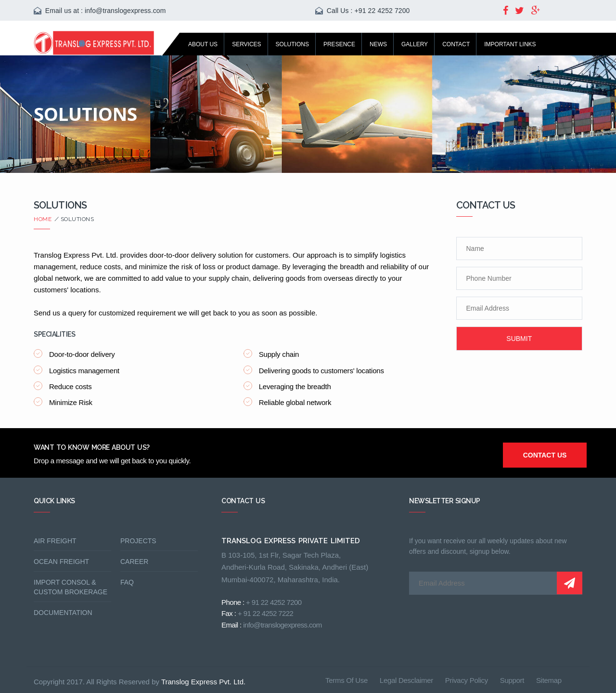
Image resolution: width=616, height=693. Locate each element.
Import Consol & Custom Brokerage (71, 587)
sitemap (549, 680)
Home (44, 219)
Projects (138, 541)
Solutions (292, 44)
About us (203, 44)
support (512, 680)
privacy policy (467, 680)
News (378, 44)
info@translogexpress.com (125, 11)
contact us (545, 455)
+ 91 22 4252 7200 (274, 602)
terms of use (346, 680)
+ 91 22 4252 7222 (265, 613)
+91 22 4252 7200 (382, 11)
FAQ (127, 582)
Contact (456, 44)
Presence (339, 44)
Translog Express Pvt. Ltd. (203, 682)
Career (134, 562)
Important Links (510, 44)
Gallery (415, 44)
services (246, 44)
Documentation (63, 613)
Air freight (55, 541)
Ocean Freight (61, 562)
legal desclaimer (406, 680)
